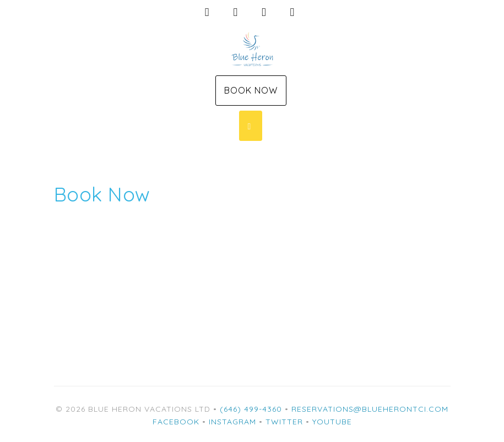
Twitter (284, 422)
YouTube (332, 422)
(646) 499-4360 (251, 409)
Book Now (251, 90)
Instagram (232, 422)
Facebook (176, 422)
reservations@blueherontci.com (370, 409)
